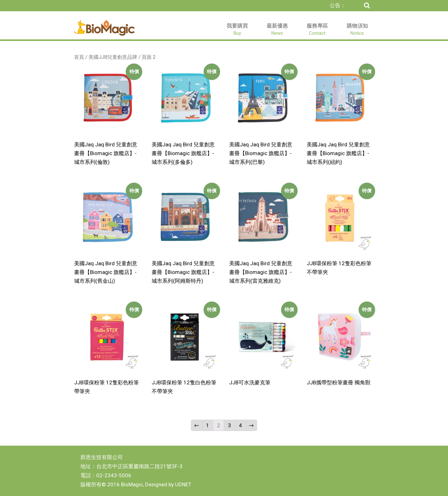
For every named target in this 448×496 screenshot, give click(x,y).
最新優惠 (277, 29)
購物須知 (357, 29)
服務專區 (317, 29)
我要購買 (237, 29)
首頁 (79, 57)
